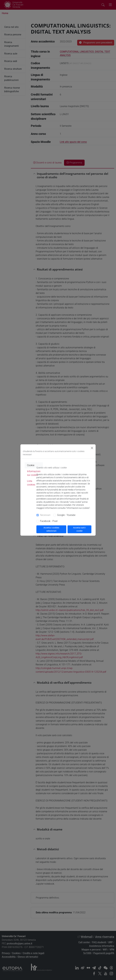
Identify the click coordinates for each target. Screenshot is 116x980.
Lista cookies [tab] (31, 483)
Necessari (45, 515)
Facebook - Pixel (49, 521)
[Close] (92, 448)
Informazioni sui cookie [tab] (34, 473)
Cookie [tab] (31, 465)
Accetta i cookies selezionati (51, 529)
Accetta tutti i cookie (79, 529)
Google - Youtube (66, 515)
